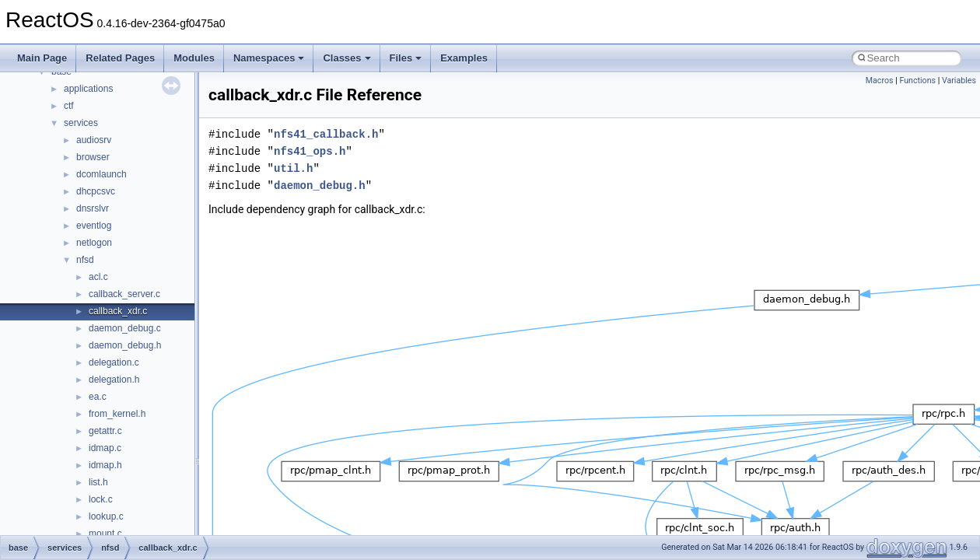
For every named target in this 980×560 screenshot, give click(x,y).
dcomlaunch (101, 174)
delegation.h (114, 380)
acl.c (98, 277)
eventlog (94, 226)
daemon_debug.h (125, 345)
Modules (194, 58)
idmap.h (105, 465)
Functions (917, 80)
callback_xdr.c (118, 311)
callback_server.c (124, 294)
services (81, 123)
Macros (880, 80)
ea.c (98, 397)
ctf (69, 106)
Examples (464, 58)
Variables (959, 80)
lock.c (101, 499)
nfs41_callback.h (326, 134)
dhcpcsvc (96, 191)
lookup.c (106, 516)
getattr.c (105, 431)
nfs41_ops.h (310, 151)
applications (88, 89)
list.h (98, 482)
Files (406, 58)
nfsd (85, 260)
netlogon (94, 243)
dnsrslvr (93, 208)
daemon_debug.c (125, 328)
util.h (293, 168)
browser (93, 157)
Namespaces (269, 58)
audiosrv (94, 140)
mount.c (105, 534)
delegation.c (114, 362)
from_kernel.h (117, 414)
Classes (346, 58)
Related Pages (120, 58)
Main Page (42, 58)
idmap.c (105, 448)
